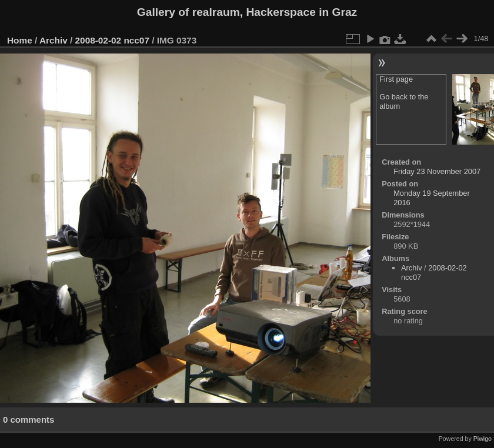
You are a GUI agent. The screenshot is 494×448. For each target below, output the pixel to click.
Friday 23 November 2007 (437, 171)
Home (20, 40)
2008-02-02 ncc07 (112, 40)
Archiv (54, 40)
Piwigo (483, 439)
